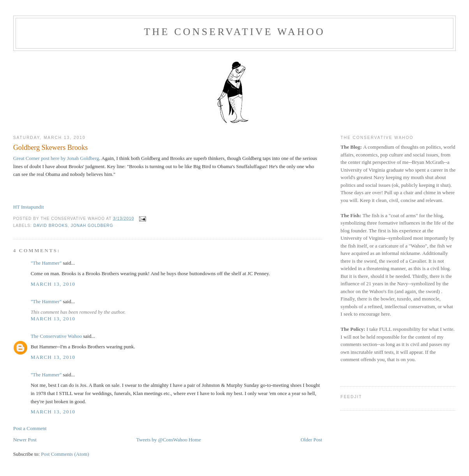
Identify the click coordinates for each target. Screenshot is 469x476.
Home (195, 440)
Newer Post (25, 440)
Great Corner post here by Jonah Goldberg (56, 158)
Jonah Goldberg (92, 226)
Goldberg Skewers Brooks (51, 148)
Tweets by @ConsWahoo (162, 440)
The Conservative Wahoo (234, 32)
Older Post (311, 440)
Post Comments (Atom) (65, 454)
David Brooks (51, 226)
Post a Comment (30, 428)
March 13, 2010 (53, 284)
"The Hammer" (46, 263)
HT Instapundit (29, 207)
